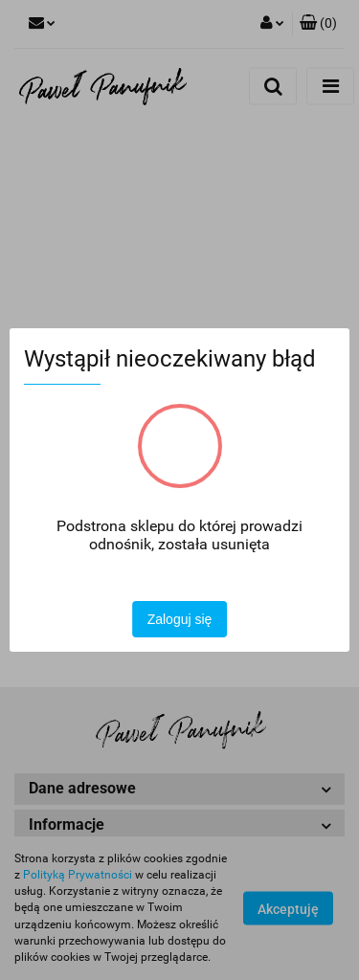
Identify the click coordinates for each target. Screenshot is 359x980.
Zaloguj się (180, 619)
